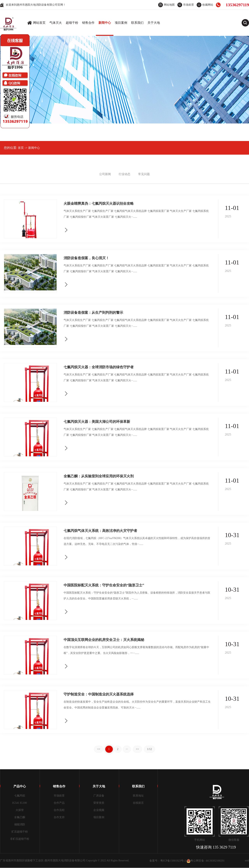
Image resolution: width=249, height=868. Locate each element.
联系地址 (138, 796)
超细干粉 (72, 23)
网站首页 (39, 23)
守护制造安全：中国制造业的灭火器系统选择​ (99, 694)
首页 (21, 148)
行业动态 (124, 174)
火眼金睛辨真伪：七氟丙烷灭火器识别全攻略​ (99, 203)
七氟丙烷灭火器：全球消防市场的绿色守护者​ (99, 367)
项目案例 (121, 23)
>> (138, 749)
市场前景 (59, 796)
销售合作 (88, 23)
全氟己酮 (20, 817)
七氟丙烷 (20, 796)
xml (247, 861)
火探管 (20, 810)
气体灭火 (56, 23)
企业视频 (99, 810)
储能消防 (20, 824)
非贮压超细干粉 (20, 839)
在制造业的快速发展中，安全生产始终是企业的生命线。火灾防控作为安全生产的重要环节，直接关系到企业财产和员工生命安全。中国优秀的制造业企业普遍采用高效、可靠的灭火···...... (137, 705)
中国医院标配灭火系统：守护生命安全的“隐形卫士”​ (104, 585)
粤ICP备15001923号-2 (173, 861)
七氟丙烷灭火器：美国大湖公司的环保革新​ (97, 422)
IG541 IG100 (20, 803)
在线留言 (138, 803)
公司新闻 (105, 174)
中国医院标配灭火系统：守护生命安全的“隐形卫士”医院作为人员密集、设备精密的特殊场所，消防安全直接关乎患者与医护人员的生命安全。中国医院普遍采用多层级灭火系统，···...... (137, 596)
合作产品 (59, 803)
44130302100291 (215, 861)
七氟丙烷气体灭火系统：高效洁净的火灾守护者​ (100, 531)
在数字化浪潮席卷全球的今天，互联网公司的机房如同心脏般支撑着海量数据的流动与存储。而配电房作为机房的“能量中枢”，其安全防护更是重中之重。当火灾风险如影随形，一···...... (136, 650)
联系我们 (137, 23)
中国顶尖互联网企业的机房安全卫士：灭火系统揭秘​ (104, 640)
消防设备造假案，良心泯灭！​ (86, 258)
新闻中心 (105, 23)
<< (99, 749)
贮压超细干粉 (20, 832)
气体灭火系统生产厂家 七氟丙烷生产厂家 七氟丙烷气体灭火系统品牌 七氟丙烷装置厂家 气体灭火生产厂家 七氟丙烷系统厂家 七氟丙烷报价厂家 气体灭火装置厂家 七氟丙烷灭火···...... (136, 214)
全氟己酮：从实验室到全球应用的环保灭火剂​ (99, 476)
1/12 (149, 749)
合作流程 (59, 810)
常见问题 (144, 174)
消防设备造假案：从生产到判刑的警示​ (93, 312)
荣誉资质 (99, 803)
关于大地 (154, 23)
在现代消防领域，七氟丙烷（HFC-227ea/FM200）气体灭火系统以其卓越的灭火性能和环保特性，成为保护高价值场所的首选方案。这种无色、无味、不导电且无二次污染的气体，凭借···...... (137, 541)
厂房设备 (99, 796)
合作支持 (59, 817)
